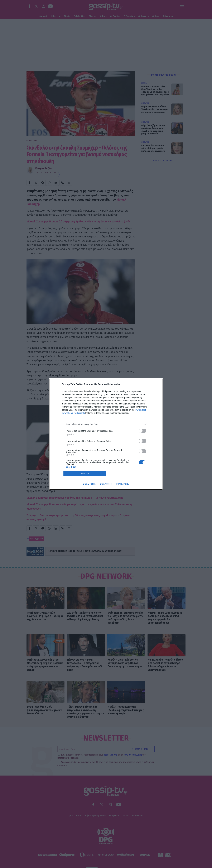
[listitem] (106, 424)
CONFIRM (85, 473)
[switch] (143, 431)
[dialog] (106, 434)
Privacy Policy (123, 484)
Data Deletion (89, 484)
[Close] (157, 384)
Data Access (106, 484)
